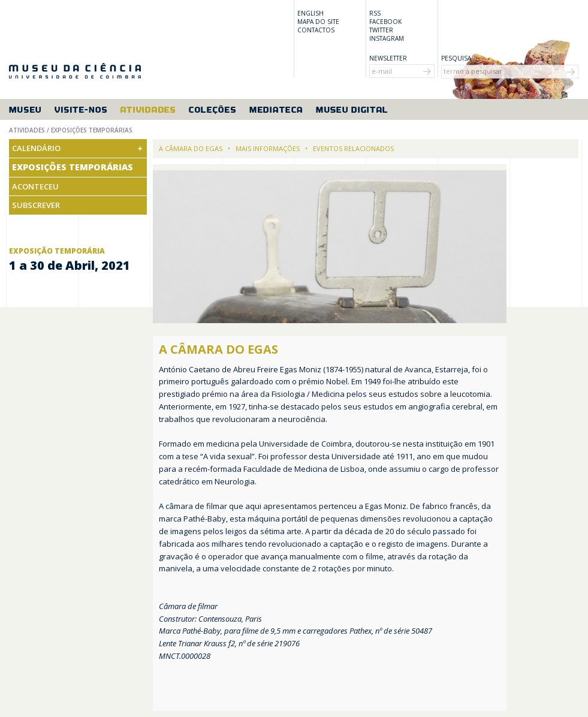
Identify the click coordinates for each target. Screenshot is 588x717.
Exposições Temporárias (73, 167)
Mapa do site (318, 22)
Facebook (385, 22)
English (310, 13)
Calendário (36, 148)
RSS (375, 13)
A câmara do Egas (191, 148)
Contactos (316, 30)
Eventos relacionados (353, 148)
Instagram (387, 38)
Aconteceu (35, 186)
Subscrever (36, 205)
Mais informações (268, 148)
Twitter (381, 30)
